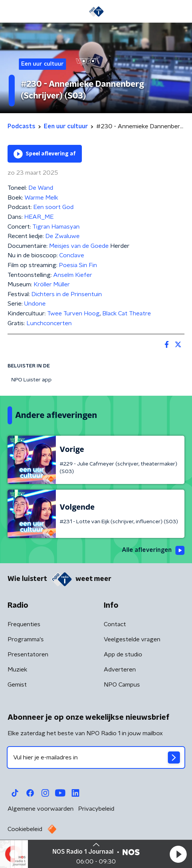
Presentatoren (28, 654)
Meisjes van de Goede (80, 246)
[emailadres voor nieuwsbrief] (96, 757)
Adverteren (120, 670)
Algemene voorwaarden (41, 809)
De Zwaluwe (62, 236)
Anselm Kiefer (73, 275)
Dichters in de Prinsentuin (67, 294)
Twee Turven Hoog (73, 313)
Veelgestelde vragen (132, 639)
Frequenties (24, 624)
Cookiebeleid (25, 829)
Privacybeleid (96, 809)
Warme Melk (41, 198)
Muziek (17, 670)
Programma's (26, 639)
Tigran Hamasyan (56, 227)
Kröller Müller (52, 284)
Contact (115, 624)
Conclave (72, 255)
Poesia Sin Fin (78, 265)
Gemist (17, 685)
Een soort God (53, 207)
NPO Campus (122, 685)
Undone (35, 304)
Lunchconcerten (49, 323)
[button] (178, 854)
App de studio (123, 654)
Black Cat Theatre (127, 313)
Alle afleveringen (153, 550)
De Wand (41, 188)
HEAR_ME (39, 217)
